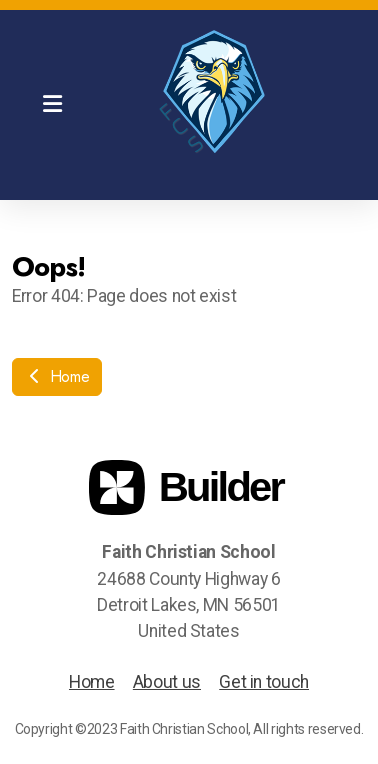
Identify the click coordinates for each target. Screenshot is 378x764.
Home (57, 376)
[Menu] (52, 105)
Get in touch (264, 682)
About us (167, 682)
